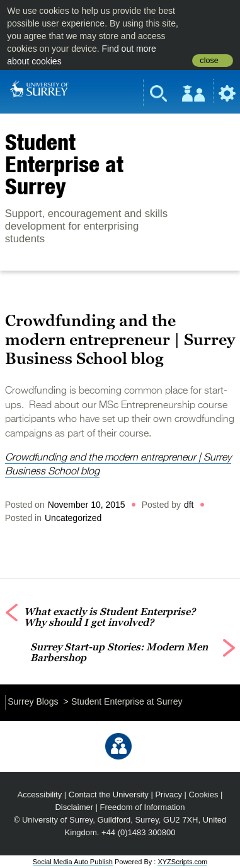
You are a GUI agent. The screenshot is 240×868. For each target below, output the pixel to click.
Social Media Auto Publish (73, 862)
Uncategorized (73, 518)
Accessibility (40, 795)
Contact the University (109, 795)
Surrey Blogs (33, 701)
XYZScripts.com (182, 862)
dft (189, 505)
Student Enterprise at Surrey (64, 164)
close (209, 61)
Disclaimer (74, 807)
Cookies (204, 795)
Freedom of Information (143, 807)
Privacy (169, 795)
